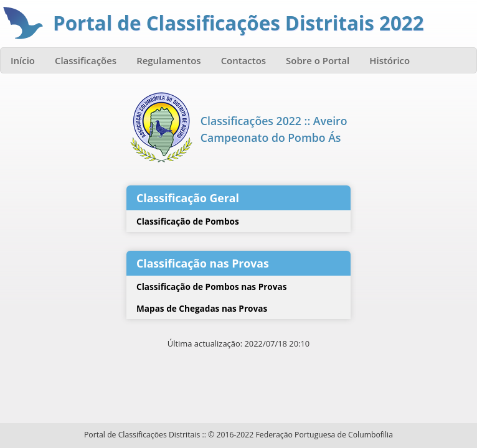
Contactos (243, 60)
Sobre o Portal (318, 60)
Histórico (390, 60)
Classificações (86, 60)
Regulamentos (169, 60)
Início (23, 60)
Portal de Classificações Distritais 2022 (238, 23)
